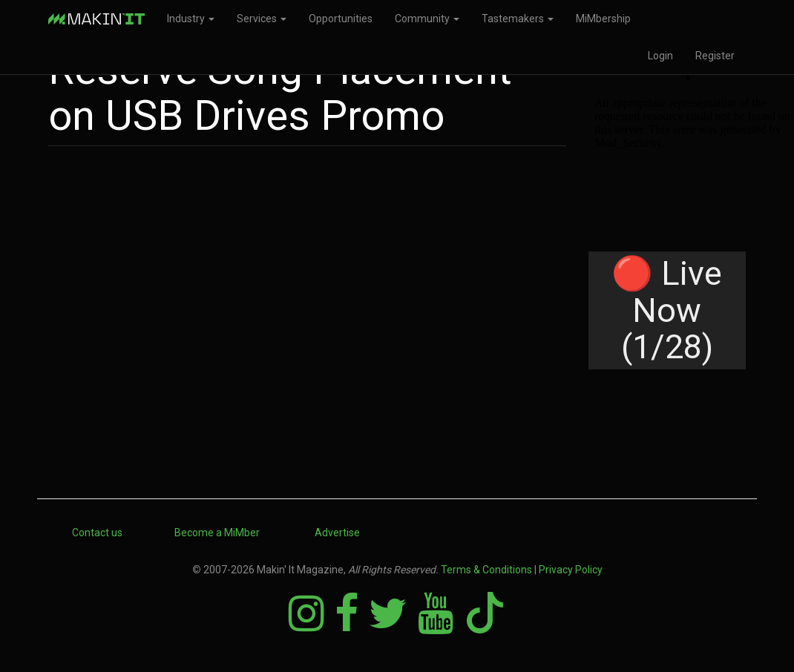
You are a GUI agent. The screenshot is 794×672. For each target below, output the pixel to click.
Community (427, 19)
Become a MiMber (217, 533)
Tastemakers (518, 19)
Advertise (337, 533)
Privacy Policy (571, 570)
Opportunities (341, 19)
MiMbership (603, 19)
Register (715, 56)
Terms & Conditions (486, 570)
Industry (191, 19)
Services (262, 19)
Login (660, 56)
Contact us (97, 533)
